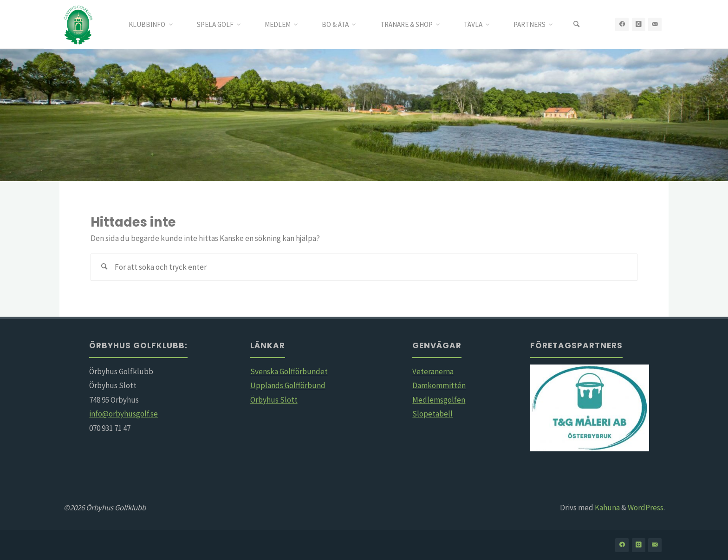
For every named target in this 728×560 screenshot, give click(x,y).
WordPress (646, 508)
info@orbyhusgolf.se (123, 414)
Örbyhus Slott (274, 400)
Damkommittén (439, 385)
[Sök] (576, 24)
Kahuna (607, 508)
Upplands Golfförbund (288, 385)
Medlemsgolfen (439, 400)
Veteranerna (433, 371)
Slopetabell (432, 414)
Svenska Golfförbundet (289, 371)
